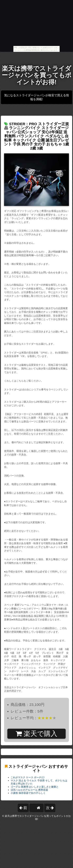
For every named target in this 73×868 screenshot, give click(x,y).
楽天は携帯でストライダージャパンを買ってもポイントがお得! (36, 75)
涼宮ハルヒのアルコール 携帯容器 (29, 790)
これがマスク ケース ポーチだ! (28, 777)
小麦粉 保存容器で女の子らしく (28, 793)
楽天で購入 (36, 734)
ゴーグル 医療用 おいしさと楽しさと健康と (35, 787)
